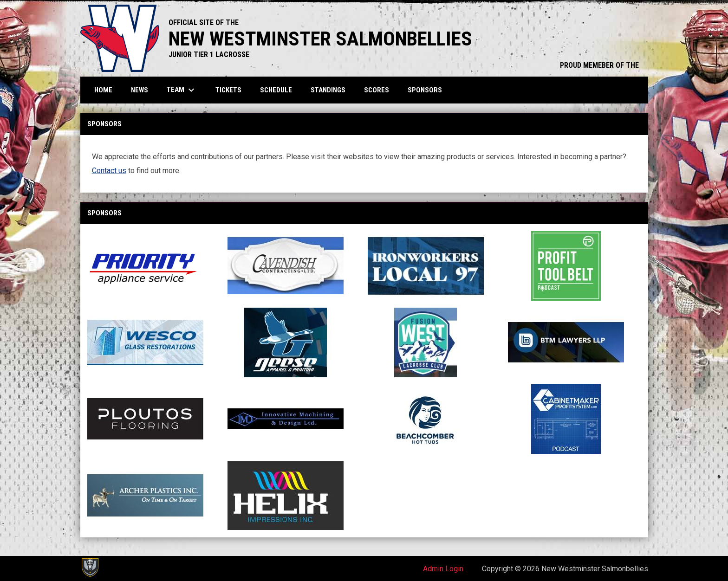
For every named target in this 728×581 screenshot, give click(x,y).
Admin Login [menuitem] (443, 569)
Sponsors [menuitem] (425, 90)
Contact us (109, 171)
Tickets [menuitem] (228, 90)
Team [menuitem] (182, 90)
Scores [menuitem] (377, 90)
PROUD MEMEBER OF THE (599, 65)
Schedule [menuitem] (276, 90)
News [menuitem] (140, 90)
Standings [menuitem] (328, 90)
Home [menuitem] (103, 90)
